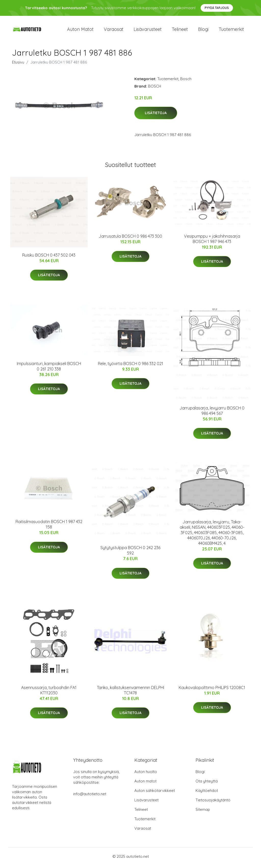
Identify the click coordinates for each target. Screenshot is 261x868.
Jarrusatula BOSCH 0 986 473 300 (130, 239)
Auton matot (80, 31)
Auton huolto (146, 774)
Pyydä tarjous (217, 8)
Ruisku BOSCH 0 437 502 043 (49, 258)
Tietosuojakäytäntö (213, 803)
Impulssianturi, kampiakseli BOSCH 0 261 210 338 (49, 369)
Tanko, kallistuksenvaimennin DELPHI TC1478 (130, 693)
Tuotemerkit (231, 31)
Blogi (203, 31)
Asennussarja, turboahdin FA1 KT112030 (49, 693)
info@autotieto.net (90, 797)
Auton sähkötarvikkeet (155, 793)
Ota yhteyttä (207, 784)
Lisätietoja (156, 116)
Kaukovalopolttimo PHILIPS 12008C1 (212, 690)
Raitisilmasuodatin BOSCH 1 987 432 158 (49, 527)
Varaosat (114, 31)
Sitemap (203, 812)
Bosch (186, 81)
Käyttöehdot (207, 793)
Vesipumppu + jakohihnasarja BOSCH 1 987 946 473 (212, 241)
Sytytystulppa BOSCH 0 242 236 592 (130, 553)
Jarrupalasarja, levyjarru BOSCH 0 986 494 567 (212, 413)
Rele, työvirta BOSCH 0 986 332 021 (130, 366)
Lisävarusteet (148, 31)
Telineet (180, 31)
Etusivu (18, 65)
